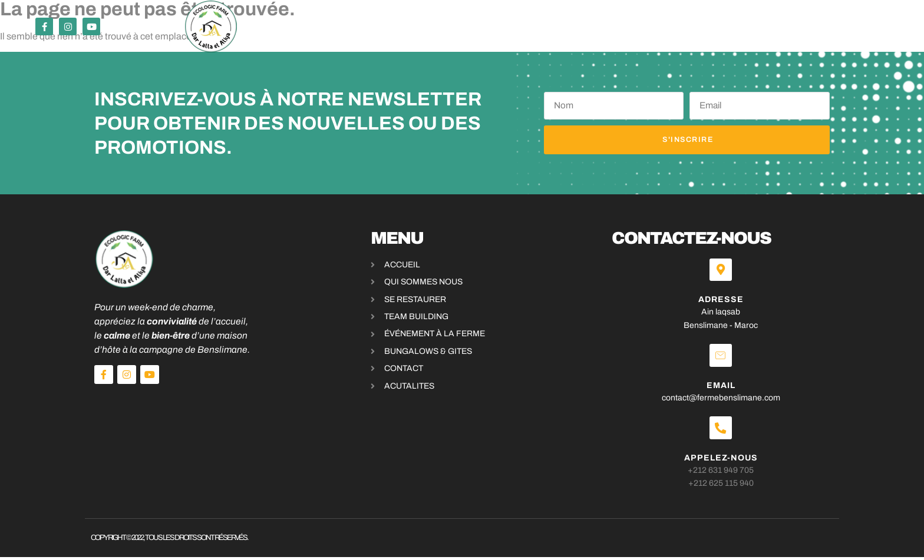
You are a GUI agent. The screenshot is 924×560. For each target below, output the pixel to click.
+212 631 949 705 (725, 473)
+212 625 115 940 (725, 486)
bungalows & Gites (511, 27)
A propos (597, 27)
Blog (645, 27)
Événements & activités (385, 27)
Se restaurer (274, 27)
